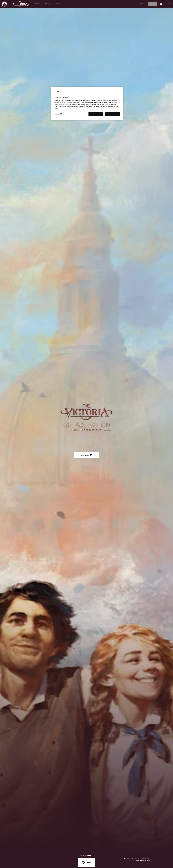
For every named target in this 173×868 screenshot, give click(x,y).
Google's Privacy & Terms (101, 106)
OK (112, 114)
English (142, 4)
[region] (87, 104)
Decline (96, 114)
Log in (168, 4)
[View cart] (161, 4)
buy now (87, 455)
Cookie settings (59, 114)
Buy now (153, 4)
